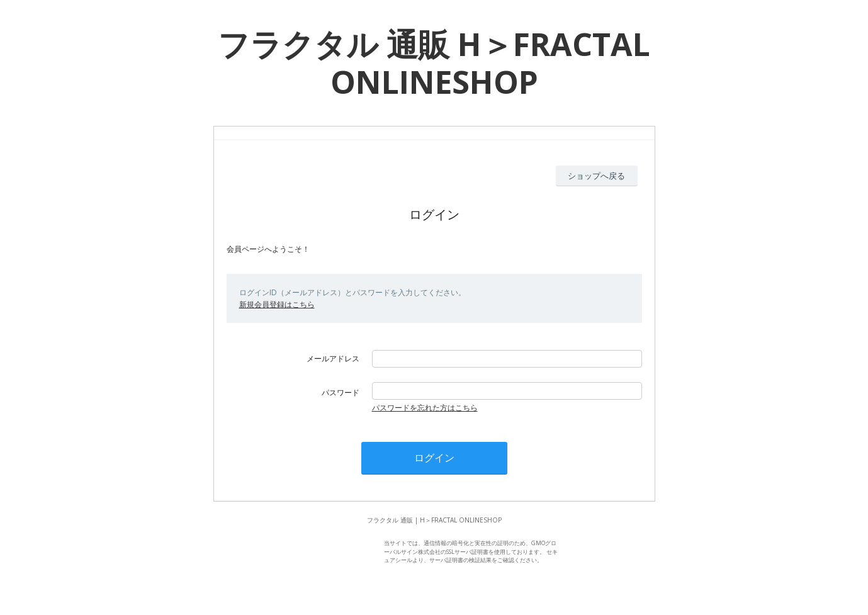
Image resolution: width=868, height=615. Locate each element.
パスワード (341, 392)
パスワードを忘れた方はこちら (425, 408)
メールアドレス (333, 358)
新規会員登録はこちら (277, 304)
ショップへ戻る (596, 176)
